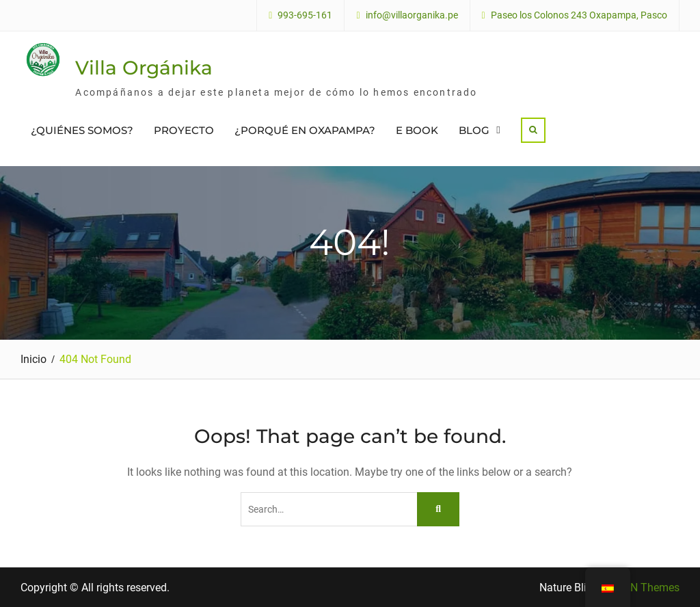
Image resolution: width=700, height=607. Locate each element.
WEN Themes (647, 588)
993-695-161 (305, 15)
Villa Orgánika (144, 68)
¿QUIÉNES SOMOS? (82, 130)
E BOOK (417, 130)
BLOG (474, 130)
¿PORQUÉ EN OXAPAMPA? (305, 130)
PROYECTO (184, 130)
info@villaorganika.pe (412, 15)
